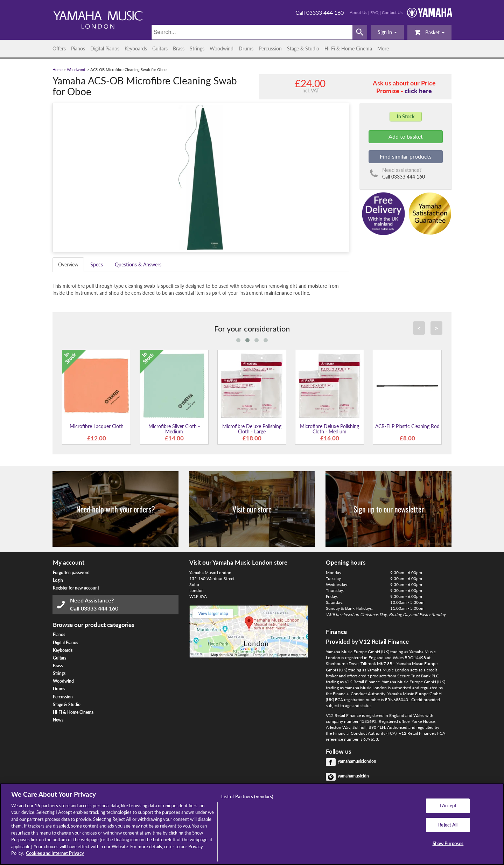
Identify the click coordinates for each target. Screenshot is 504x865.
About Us (358, 12)
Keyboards (136, 48)
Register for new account (76, 588)
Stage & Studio (303, 48)
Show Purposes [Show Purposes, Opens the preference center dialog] (448, 843)
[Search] (252, 32)
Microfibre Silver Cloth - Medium (174, 429)
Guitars (160, 48)
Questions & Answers (138, 264)
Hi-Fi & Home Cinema (348, 48)
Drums (246, 48)
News (58, 720)
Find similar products (406, 156)
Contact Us (392, 12)
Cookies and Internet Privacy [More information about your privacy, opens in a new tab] (55, 853)
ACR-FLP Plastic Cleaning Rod (407, 426)
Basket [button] (429, 32)
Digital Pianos (105, 48)
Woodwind (222, 48)
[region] (252, 824)
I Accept (448, 805)
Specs (97, 264)
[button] (387, 32)
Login (58, 580)
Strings (197, 48)
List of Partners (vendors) (247, 796)
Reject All (448, 825)
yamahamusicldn (353, 776)
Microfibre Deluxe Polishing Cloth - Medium (330, 429)
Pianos (78, 48)
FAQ (374, 12)
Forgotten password (71, 573)
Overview (68, 264)
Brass (179, 48)
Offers (59, 48)
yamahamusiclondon (357, 761)
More (383, 48)
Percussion (270, 48)
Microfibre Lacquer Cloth (97, 426)
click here (418, 91)
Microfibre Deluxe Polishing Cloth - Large (252, 429)
